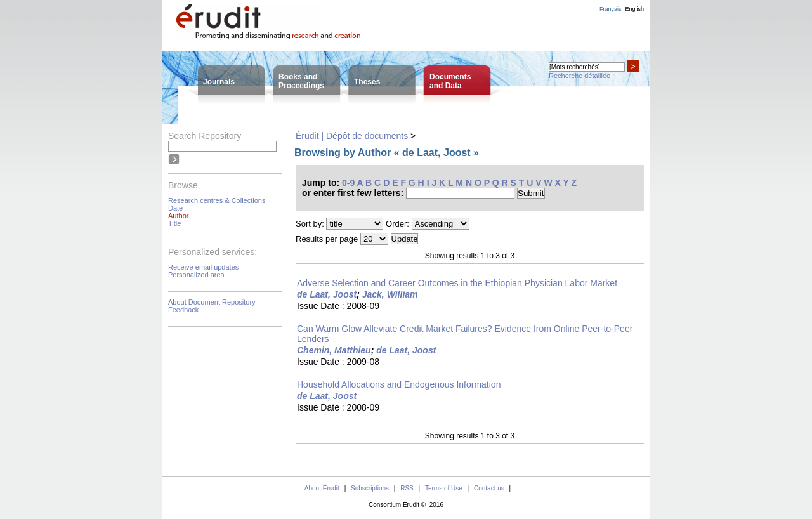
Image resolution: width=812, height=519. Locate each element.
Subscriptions (370, 488)
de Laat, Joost (327, 294)
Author (178, 216)
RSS (407, 488)
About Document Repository (212, 302)
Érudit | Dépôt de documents (352, 136)
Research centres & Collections (217, 200)
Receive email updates (203, 267)
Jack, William (390, 294)
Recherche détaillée (580, 76)
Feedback (183, 310)
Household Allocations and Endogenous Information (399, 384)
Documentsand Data (450, 81)
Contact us (489, 488)
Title (174, 223)
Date (175, 208)
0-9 (348, 183)
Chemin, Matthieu (334, 350)
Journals (219, 82)
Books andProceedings (301, 81)
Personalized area (196, 275)
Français (611, 9)
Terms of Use (444, 488)
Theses (367, 82)
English (634, 9)
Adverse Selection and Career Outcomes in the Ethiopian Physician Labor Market (457, 283)
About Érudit (322, 488)
